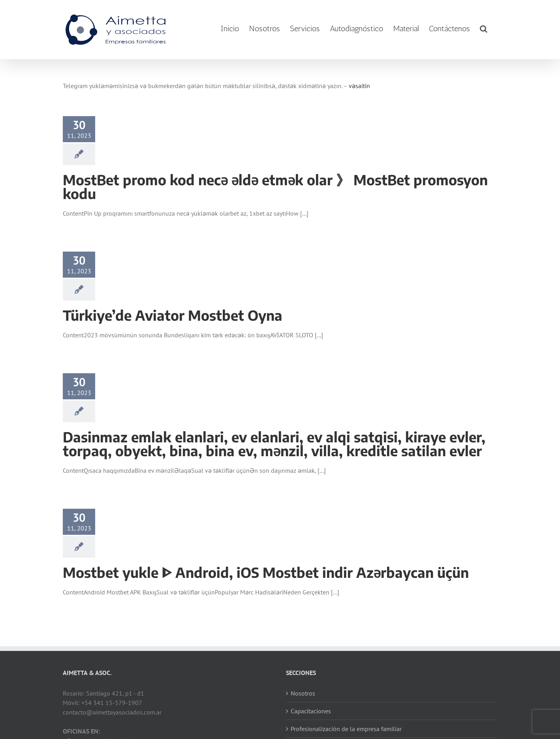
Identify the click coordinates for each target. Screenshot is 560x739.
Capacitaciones (311, 711)
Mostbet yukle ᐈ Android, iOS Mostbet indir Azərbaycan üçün (266, 572)
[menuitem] (230, 29)
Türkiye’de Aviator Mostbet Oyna (173, 315)
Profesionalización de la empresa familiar (346, 729)
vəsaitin (359, 86)
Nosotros (303, 693)
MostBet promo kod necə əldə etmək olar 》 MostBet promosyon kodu (275, 187)
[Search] (484, 29)
